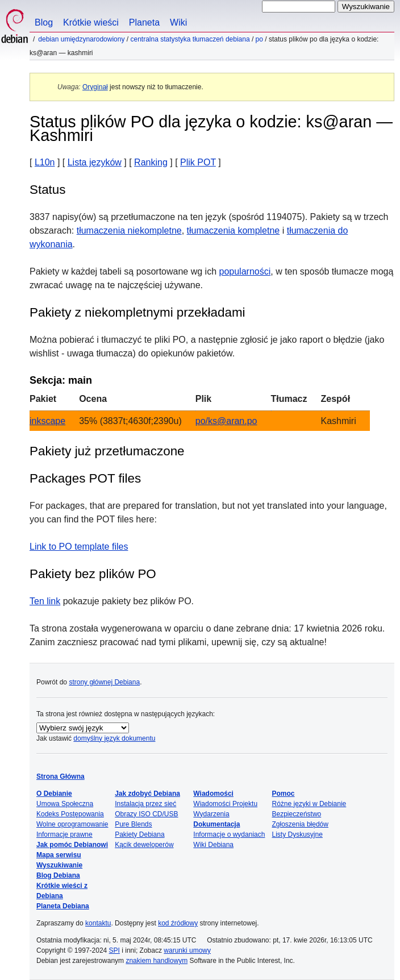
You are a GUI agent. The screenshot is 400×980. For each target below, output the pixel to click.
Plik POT (198, 162)
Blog (44, 22)
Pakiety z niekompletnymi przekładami (137, 312)
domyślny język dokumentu (114, 738)
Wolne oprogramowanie (72, 824)
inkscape (47, 421)
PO (259, 39)
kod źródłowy (178, 923)
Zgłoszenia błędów (300, 824)
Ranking (151, 162)
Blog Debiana (58, 875)
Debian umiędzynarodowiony (81, 39)
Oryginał (95, 87)
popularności (245, 271)
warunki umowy (187, 950)
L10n (45, 162)
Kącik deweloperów (144, 845)
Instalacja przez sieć (145, 804)
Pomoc (284, 794)
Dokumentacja (216, 824)
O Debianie (54, 794)
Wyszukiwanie (59, 865)
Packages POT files (85, 478)
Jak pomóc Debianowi (72, 845)
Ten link (45, 601)
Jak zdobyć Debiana (147, 794)
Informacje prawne (64, 834)
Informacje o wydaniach (229, 834)
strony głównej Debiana (104, 682)
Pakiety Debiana (139, 834)
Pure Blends (133, 824)
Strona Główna (61, 776)
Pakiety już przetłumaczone (107, 451)
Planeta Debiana (63, 906)
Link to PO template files (79, 547)
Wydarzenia (211, 814)
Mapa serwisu (59, 855)
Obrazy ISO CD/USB (146, 814)
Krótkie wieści (91, 22)
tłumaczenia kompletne (234, 231)
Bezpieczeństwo (297, 814)
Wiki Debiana (213, 845)
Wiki (178, 22)
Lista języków (95, 162)
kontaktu (98, 923)
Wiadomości (213, 794)
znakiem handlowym (157, 961)
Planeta (144, 22)
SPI (114, 950)
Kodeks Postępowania (70, 814)
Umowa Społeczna (65, 804)
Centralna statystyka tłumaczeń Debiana (190, 39)
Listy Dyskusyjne (297, 834)
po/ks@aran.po (226, 421)
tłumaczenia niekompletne (129, 231)
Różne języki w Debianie (309, 804)
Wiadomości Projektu (225, 804)
